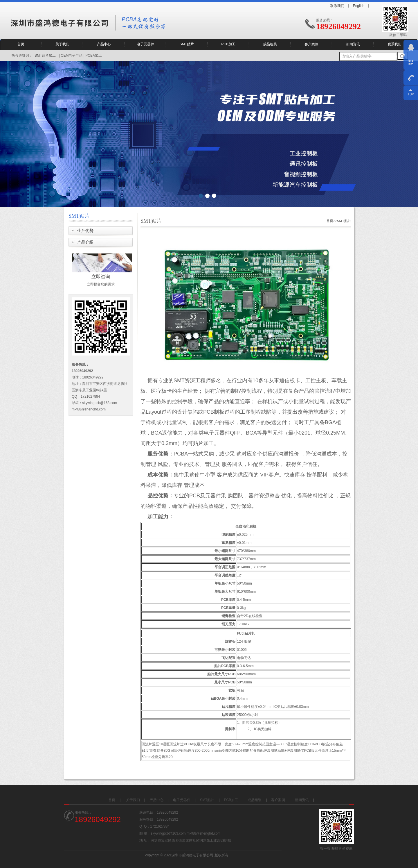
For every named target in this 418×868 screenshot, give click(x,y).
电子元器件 (145, 44)
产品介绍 (85, 242)
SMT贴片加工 (45, 56)
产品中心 (104, 44)
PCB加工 (228, 44)
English (359, 6)
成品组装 (270, 44)
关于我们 (62, 44)
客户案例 (311, 44)
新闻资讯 (353, 44)
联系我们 (337, 6)
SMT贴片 (187, 44)
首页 (21, 44)
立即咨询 (101, 277)
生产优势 (85, 231)
